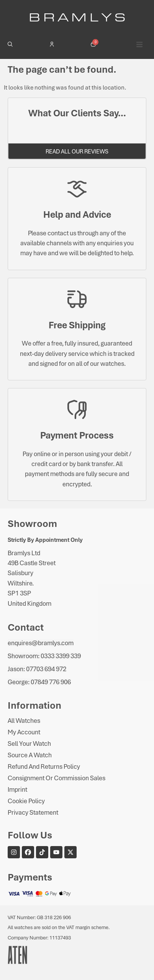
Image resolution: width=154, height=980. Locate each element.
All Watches (24, 721)
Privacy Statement (33, 812)
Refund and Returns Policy (44, 766)
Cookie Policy (26, 801)
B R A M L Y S (77, 17)
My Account (24, 732)
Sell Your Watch (29, 744)
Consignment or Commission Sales (57, 778)
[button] (139, 44)
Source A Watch (30, 755)
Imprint (17, 789)
